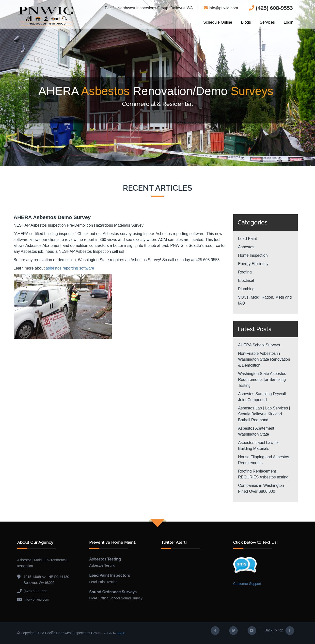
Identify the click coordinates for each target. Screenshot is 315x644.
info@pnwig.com (221, 8)
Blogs (246, 22)
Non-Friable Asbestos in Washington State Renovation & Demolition (264, 359)
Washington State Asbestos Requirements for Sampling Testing (262, 380)
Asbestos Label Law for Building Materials (259, 446)
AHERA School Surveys (259, 345)
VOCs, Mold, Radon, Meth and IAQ (265, 300)
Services (267, 22)
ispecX (121, 633)
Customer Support (247, 584)
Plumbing (246, 289)
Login (289, 22)
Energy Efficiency (253, 264)
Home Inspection (253, 255)
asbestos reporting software (70, 268)
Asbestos (246, 247)
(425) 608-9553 (271, 8)
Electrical (246, 280)
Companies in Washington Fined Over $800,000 (261, 488)
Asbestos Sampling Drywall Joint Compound (262, 397)
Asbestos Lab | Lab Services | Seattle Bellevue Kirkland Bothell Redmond (264, 414)
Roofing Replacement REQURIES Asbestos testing (263, 474)
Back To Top (279, 631)
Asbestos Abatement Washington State (256, 431)
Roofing (245, 272)
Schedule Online (218, 22)
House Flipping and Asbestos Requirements (264, 460)
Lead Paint (248, 239)
